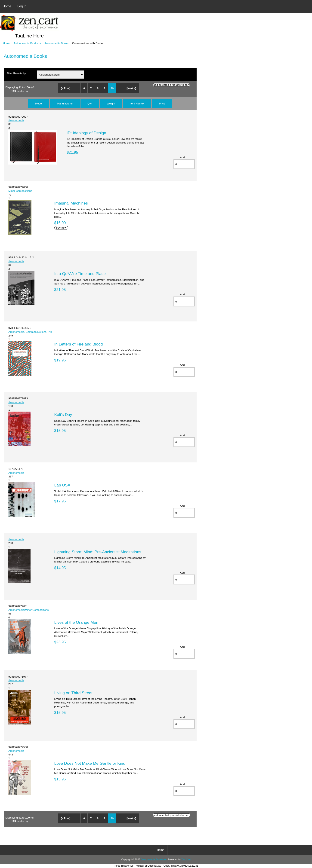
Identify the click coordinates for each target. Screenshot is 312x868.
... (77, 88)
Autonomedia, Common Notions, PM (30, 332)
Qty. (90, 103)
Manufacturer (65, 103)
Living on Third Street (73, 693)
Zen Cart (186, 860)
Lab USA (62, 485)
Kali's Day (63, 415)
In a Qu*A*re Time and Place (80, 274)
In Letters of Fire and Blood (79, 344)
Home (7, 6)
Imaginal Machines (71, 203)
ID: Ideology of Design (86, 133)
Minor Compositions (20, 191)
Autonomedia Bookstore (153, 860)
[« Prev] (66, 88)
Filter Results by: (17, 73)
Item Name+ (137, 103)
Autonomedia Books (56, 43)
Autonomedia (16, 120)
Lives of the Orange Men (76, 622)
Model (39, 103)
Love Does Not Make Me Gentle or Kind (90, 763)
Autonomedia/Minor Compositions (28, 610)
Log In (22, 6)
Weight (111, 103)
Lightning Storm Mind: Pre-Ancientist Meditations (98, 552)
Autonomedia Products (27, 43)
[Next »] (131, 88)
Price (162, 103)
